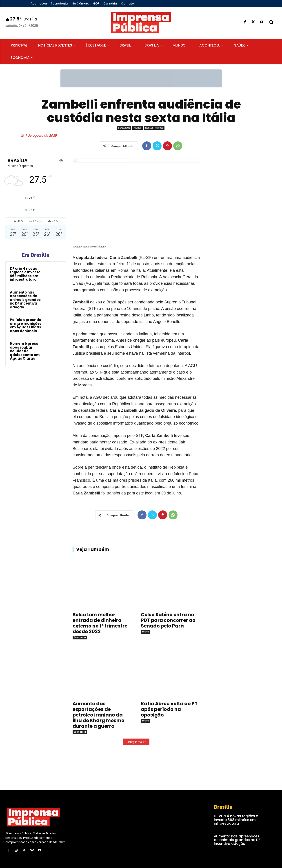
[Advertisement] (242, 196)
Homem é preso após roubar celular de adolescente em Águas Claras (25, 351)
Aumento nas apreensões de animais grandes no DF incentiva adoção (25, 300)
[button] (271, 22)
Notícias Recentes (154, 128)
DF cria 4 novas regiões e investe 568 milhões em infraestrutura (25, 274)
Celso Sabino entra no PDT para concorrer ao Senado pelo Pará (168, 620)
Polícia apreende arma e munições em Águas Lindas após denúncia (26, 325)
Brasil (146, 632)
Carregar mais (136, 742)
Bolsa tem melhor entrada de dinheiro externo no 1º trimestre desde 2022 (100, 623)
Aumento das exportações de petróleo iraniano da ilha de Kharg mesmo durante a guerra (99, 715)
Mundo (138, 128)
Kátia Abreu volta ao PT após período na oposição (169, 709)
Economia (80, 637)
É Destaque (124, 128)
